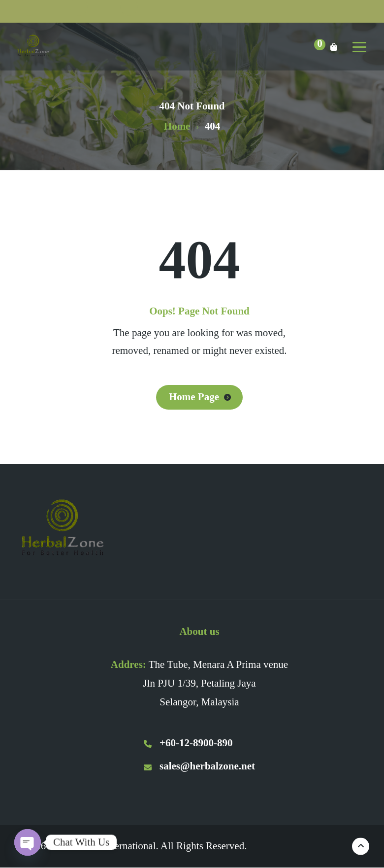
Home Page (194, 397)
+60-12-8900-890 (188, 743)
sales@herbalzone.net (199, 766)
